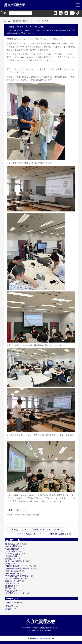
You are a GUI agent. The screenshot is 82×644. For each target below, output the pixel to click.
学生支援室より (12, 573)
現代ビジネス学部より (15, 561)
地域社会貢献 (11, 556)
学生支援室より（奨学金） (17, 576)
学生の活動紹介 (56, 31)
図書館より (10, 586)
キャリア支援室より (14, 578)
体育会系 (9, 606)
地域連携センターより (15, 593)
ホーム (7, 21)
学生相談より (11, 591)
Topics (24, 33)
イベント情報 (44, 31)
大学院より (10, 564)
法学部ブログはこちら (16, 510)
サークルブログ (12, 602)
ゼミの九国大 (67, 31)
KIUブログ (34, 31)
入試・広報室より (13, 571)
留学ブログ (10, 583)
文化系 (8, 609)
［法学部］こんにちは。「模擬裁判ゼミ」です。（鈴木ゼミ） (35, 530)
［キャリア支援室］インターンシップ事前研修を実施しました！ (46, 534)
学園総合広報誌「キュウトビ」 (19, 566)
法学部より (10, 559)
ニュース (31, 33)
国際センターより (13, 581)
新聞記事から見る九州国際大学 (19, 568)
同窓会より (10, 588)
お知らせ (18, 33)
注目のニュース (24, 31)
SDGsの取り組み (13, 554)
